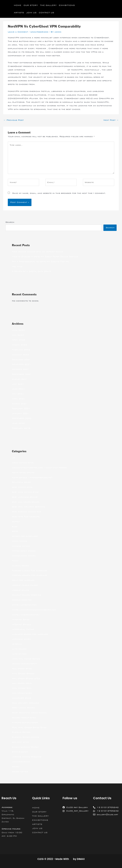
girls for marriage (23, 580)
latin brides (19, 649)
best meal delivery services (28, 507)
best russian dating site (27, 512)
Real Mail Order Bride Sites (29, 727)
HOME (18, 5)
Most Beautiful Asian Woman (29, 713)
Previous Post (14, 120)
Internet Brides (21, 624)
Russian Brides (21, 732)
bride (15, 531)
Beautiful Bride (21, 482)
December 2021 (21, 360)
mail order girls (22, 683)
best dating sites (22, 487)
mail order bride (22, 668)
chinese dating (21, 546)
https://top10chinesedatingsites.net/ (34, 610)
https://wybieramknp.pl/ (26, 615)
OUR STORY (31, 5)
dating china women (24, 556)
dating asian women (24, 551)
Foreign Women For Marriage (30, 575)
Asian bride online (23, 472)
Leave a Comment (18, 32)
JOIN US (31, 13)
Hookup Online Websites (27, 595)
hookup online (21, 590)
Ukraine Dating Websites (27, 757)
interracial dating (23, 629)
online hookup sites (24, 718)
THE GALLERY (48, 5)
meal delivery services (25, 703)
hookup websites (22, 600)
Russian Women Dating (25, 737)
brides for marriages (25, 536)
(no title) (17, 266)
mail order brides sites (26, 678)
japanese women (22, 639)
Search (10, 222)
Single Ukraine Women (25, 747)
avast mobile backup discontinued (46, 70)
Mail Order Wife (22, 688)
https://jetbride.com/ (24, 605)
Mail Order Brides (23, 673)
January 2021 (20, 413)
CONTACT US (46, 13)
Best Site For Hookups (26, 517)
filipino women (20, 566)
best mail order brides (26, 502)
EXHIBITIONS (67, 5)
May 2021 (18, 394)
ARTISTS (19, 13)
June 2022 (18, 330)
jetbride (17, 644)
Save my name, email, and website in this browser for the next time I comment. (59, 193)
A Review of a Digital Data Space (32, 271)
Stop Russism (20, 752)
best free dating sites (25, 492)
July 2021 (18, 384)
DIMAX (81, 859)
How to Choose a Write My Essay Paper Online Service (45, 257)
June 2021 (18, 389)
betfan (16, 522)
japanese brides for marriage (30, 634)
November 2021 (21, 364)
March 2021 (19, 404)
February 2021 (21, 408)
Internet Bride (21, 619)
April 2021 (19, 399)
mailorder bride (22, 698)
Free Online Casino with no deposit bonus (37, 252)
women (16, 767)
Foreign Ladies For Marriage (29, 571)
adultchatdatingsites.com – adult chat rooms (39, 468)
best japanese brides (25, 497)
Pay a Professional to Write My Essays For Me (40, 261)
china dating (20, 541)
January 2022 (20, 355)
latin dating (19, 654)
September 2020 (22, 418)
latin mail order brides (26, 659)
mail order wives (22, 693)
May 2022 (18, 335)
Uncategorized (39, 32)
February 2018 (21, 428)
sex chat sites (20, 742)
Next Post (111, 120)
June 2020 (18, 423)
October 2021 (21, 369)
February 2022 (21, 350)
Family (15, 561)
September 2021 (22, 374)
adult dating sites (23, 463)
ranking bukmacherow (25, 722)
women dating (20, 772)
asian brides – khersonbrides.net (32, 477)
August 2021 (20, 379)
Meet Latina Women (23, 708)
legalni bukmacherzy (24, 664)
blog (15, 526)
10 (14, 458)
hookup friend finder (25, 585)
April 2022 (19, 340)
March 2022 (19, 345)
